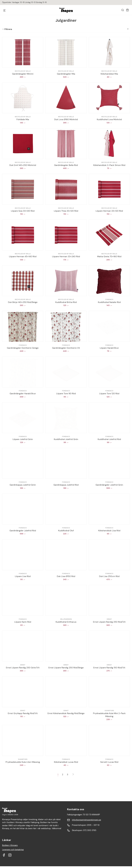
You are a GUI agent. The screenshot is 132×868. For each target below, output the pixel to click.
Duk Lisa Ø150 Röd (66, 576)
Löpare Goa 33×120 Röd (23, 211)
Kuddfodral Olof (66, 531)
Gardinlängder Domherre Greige (23, 348)
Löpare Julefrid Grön (23, 439)
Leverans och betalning (13, 850)
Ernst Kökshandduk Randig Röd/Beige (66, 713)
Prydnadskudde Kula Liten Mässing (23, 762)
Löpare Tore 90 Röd (66, 394)
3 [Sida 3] (67, 775)
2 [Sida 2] (63, 775)
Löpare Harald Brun (109, 348)
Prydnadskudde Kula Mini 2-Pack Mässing (109, 715)
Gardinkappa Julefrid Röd (66, 485)
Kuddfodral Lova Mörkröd (109, 119)
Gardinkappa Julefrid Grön (23, 485)
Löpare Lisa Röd (23, 576)
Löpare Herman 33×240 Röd (66, 256)
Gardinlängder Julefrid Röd (23, 531)
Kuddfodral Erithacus (66, 622)
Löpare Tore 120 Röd (109, 394)
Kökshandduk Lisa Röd (109, 531)
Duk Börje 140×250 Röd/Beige (23, 302)
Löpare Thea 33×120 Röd (66, 211)
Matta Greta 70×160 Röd (109, 256)
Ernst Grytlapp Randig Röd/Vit (23, 713)
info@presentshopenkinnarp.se (87, 820)
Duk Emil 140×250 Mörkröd (23, 165)
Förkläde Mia (23, 119)
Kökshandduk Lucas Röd (66, 762)
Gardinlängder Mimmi (23, 74)
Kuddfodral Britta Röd (66, 302)
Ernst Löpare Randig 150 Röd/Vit (109, 668)
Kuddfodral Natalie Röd (109, 302)
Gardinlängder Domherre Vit (66, 348)
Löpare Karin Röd (23, 622)
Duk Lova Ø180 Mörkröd (66, 119)
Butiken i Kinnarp (10, 845)
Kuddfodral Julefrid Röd (109, 439)
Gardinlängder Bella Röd (66, 165)
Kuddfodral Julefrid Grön (66, 439)
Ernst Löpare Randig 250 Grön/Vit (23, 668)
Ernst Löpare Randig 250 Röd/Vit (109, 622)
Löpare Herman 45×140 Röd (23, 256)
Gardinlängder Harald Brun (23, 394)
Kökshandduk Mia (109, 74)
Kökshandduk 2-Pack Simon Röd (109, 165)
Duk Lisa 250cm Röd (109, 576)
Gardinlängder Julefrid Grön (109, 485)
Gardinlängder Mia (66, 74)
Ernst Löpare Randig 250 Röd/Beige (66, 668)
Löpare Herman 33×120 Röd (109, 211)
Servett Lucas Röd (109, 762)
